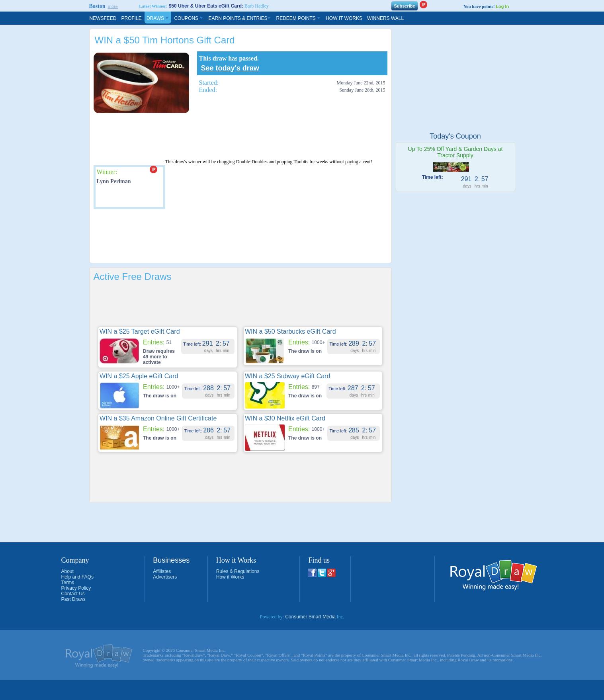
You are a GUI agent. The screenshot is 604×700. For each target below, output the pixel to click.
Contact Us (73, 594)
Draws (158, 18)
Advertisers (165, 577)
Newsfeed (103, 18)
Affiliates (162, 571)
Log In (502, 6)
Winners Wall (385, 18)
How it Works (230, 577)
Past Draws (73, 599)
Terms (68, 583)
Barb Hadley (257, 6)
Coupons (189, 18)
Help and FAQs (77, 577)
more (113, 6)
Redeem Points (298, 18)
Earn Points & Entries (240, 18)
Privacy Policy (76, 588)
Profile (132, 18)
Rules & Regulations (238, 571)
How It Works (344, 18)
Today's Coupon (455, 136)
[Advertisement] (238, 136)
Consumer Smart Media (310, 617)
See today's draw (230, 68)
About (67, 571)
